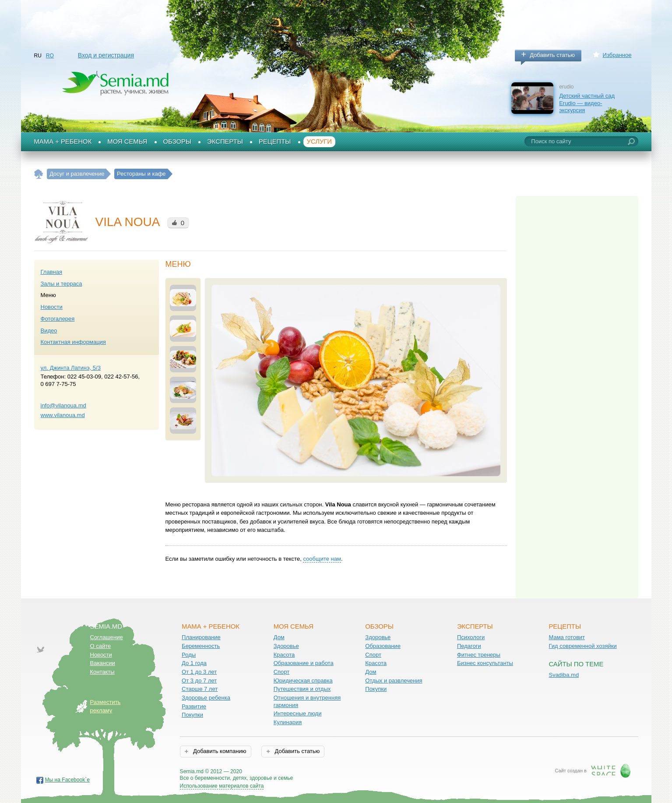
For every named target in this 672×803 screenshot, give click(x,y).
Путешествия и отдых (302, 689)
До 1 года (194, 663)
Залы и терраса (62, 284)
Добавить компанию (219, 751)
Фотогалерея (58, 319)
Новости (52, 307)
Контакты (102, 672)
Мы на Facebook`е (68, 780)
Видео (49, 331)
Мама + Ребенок (63, 141)
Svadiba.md (564, 675)
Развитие (194, 706)
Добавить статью (552, 55)
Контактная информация (73, 342)
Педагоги (469, 646)
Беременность (201, 646)
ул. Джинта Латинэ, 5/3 (71, 368)
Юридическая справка (303, 681)
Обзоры (178, 141)
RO (50, 56)
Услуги (320, 141)
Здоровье (286, 646)
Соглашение (107, 637)
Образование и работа (304, 663)
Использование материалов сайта (222, 786)
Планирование (201, 637)
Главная (51, 272)
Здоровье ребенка (206, 698)
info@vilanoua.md (63, 405)
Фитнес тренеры (479, 655)
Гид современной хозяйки (582, 646)
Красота (284, 655)
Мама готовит (567, 637)
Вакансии (103, 663)
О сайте (101, 646)
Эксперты (225, 141)
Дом (279, 637)
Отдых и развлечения (394, 681)
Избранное (617, 55)
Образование (383, 646)
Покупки (192, 715)
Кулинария (288, 722)
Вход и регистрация (106, 55)
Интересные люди (298, 713)
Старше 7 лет (200, 689)
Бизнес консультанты (485, 663)
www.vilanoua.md (63, 415)
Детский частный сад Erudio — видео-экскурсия (587, 103)
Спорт (282, 672)
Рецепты (275, 141)
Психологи (471, 637)
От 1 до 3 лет (199, 672)
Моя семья (127, 141)
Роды (189, 655)
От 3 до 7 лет (199, 681)
